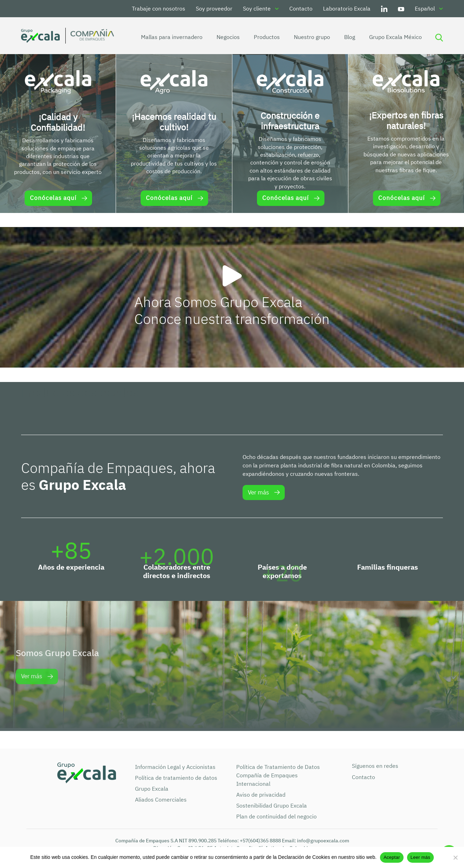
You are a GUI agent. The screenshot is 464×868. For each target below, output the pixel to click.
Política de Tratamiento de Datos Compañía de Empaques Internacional (278, 775)
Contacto (301, 8)
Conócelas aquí (53, 198)
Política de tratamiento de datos (176, 778)
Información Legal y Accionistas (175, 767)
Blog (345, 37)
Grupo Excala (152, 789)
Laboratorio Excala (347, 8)
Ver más (258, 492)
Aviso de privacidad (261, 795)
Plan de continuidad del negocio (276, 816)
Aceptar (392, 857)
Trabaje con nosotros (159, 8)
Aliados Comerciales (161, 799)
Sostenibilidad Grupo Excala (272, 805)
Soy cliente (257, 8)
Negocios (224, 37)
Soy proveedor (214, 8)
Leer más (420, 857)
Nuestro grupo (308, 37)
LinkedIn (384, 9)
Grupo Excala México (391, 37)
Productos (263, 37)
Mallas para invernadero (167, 37)
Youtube (401, 9)
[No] (455, 857)
